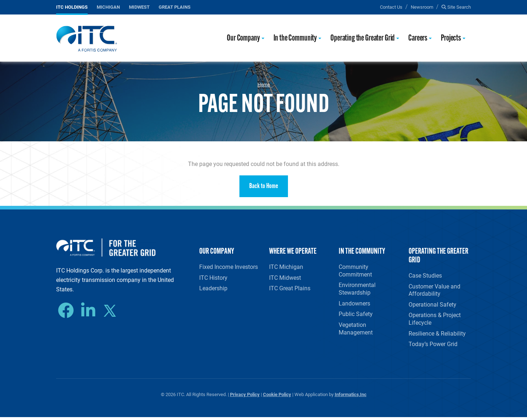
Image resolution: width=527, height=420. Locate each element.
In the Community (295, 39)
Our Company (243, 39)
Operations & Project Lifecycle (435, 320)
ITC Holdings (72, 7)
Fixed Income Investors (229, 267)
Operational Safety (432, 305)
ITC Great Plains (290, 289)
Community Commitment (355, 271)
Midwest (139, 7)
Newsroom (422, 7)
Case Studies (425, 276)
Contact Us (391, 7)
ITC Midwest (285, 278)
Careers (418, 39)
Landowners (354, 304)
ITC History (213, 278)
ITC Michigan (286, 267)
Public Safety (356, 315)
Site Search (456, 7)
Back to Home (264, 186)
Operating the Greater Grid (363, 39)
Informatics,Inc (351, 397)
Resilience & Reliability (437, 335)
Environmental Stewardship (357, 289)
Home (264, 84)
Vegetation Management (356, 330)
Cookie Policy (277, 397)
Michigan (108, 7)
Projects (451, 39)
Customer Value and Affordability (434, 290)
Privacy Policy (245, 397)
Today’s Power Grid (433, 346)
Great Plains (175, 7)
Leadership (213, 289)
